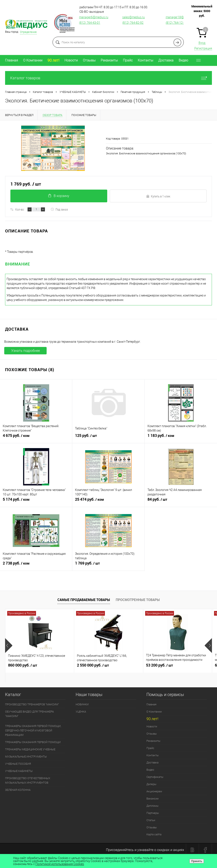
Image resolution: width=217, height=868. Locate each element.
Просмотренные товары (138, 600)
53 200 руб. (178, 667)
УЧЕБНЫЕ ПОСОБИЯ (18, 764)
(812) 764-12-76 (176, 23)
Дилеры (151, 784)
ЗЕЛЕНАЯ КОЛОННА (18, 790)
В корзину (59, 196)
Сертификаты (155, 777)
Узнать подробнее (26, 351)
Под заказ (59, 209)
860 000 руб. (40, 667)
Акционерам (154, 791)
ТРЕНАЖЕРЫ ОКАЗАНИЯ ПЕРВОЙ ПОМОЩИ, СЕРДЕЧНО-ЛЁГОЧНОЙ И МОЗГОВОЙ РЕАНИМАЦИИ (33, 730)
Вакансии (152, 799)
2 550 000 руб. (108, 667)
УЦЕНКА (81, 712)
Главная (12, 60)
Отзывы (89, 60)
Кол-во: (20, 209)
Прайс (128, 60)
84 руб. (181, 501)
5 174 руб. (36, 501)
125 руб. (108, 437)
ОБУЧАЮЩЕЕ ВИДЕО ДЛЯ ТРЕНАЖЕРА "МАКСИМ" (29, 714)
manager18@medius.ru (181, 17)
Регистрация (203, 48)
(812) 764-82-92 (133, 23)
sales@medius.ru (134, 17)
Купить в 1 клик (158, 196)
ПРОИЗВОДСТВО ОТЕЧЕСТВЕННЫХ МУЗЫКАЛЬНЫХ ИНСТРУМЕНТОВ (28, 780)
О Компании (33, 60)
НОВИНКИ (82, 704)
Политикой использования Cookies (60, 864)
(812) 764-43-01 (90, 23)
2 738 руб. (36, 565)
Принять (197, 861)
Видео (183, 60)
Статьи (151, 820)
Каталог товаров (108, 78)
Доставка (166, 60)
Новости (71, 60)
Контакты (145, 60)
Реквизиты (109, 60)
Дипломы (152, 806)
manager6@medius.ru (94, 17)
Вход (202, 43)
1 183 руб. (181, 437)
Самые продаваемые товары (84, 600)
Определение (28, 32)
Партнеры (153, 813)
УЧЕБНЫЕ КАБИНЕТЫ (19, 771)
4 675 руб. (36, 437)
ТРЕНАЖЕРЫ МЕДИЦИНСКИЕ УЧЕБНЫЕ (30, 749)
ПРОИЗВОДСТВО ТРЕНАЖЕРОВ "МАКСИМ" (32, 704)
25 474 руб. (108, 501)
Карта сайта (154, 834)
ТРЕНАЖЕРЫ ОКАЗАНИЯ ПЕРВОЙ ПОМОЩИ (33, 742)
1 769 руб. (108, 565)
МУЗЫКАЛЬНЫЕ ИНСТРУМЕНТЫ (26, 757)
